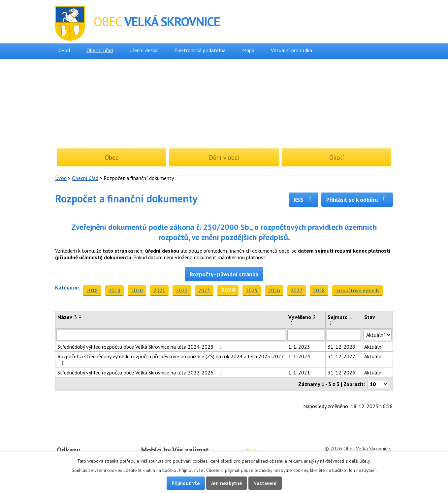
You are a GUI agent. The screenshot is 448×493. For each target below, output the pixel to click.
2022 (182, 290)
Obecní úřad (100, 50)
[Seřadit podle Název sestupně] (80, 318)
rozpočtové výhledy (357, 290)
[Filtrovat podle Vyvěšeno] (306, 335)
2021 (159, 290)
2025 (252, 290)
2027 (297, 290)
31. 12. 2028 (341, 347)
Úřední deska (144, 50)
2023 (204, 290)
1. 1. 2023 (299, 347)
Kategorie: (68, 287)
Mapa (248, 50)
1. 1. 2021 (299, 372)
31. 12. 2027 (341, 356)
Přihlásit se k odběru (357, 200)
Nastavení (265, 483)
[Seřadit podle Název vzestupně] (80, 315)
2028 (319, 290)
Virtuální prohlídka (291, 50)
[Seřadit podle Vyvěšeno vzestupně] (292, 322)
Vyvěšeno (302, 317)
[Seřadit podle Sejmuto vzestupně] (331, 322)
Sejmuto (340, 317)
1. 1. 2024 (299, 356)
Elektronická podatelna (200, 50)
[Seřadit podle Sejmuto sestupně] (331, 324)
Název (67, 317)
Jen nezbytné (227, 483)
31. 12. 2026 (341, 372)
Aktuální (374, 347)
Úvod (64, 50)
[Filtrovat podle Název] (171, 335)
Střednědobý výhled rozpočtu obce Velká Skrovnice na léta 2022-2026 (141, 372)
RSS (304, 200)
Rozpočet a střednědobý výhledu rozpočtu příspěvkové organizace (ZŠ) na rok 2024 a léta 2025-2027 (171, 359)
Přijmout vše (186, 483)
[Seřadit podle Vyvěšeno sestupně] (292, 324)
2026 (274, 290)
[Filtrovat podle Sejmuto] (344, 335)
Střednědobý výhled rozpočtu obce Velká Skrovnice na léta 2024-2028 (141, 347)
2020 (137, 290)
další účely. (360, 461)
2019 (114, 290)
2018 (92, 290)
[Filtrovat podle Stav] (377, 335)
